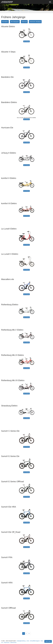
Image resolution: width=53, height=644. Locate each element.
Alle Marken (5, 22)
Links (28, 641)
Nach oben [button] (48, 641)
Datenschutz (13, 642)
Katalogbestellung (21, 641)
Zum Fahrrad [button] (26, 41)
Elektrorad (24, 22)
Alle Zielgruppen (15, 22)
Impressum (7, 642)
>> (29, 633)
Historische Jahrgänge (35, 22)
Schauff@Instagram (35, 641)
